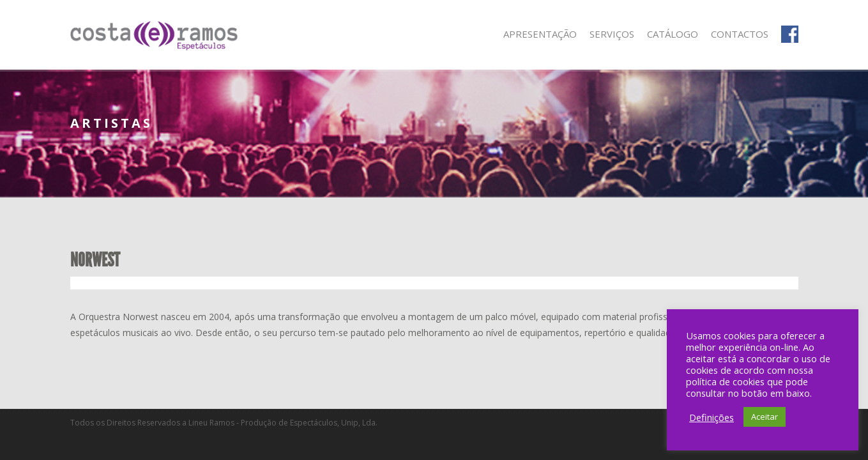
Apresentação (540, 34)
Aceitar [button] (765, 417)
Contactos (740, 34)
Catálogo (673, 34)
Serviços (612, 34)
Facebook (790, 34)
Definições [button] (712, 417)
